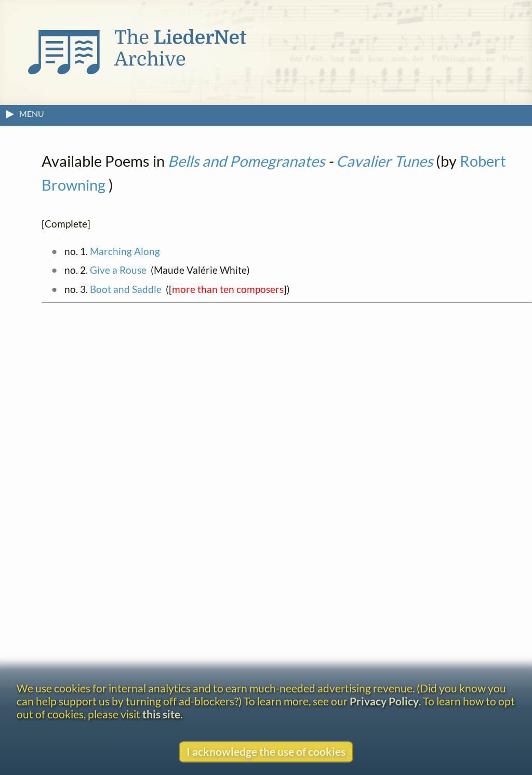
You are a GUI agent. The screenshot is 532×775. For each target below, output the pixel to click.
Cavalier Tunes (384, 161)
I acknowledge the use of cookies (266, 751)
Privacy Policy (384, 701)
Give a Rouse (118, 270)
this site (161, 714)
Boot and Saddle (126, 289)
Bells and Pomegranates (246, 161)
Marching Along (125, 251)
